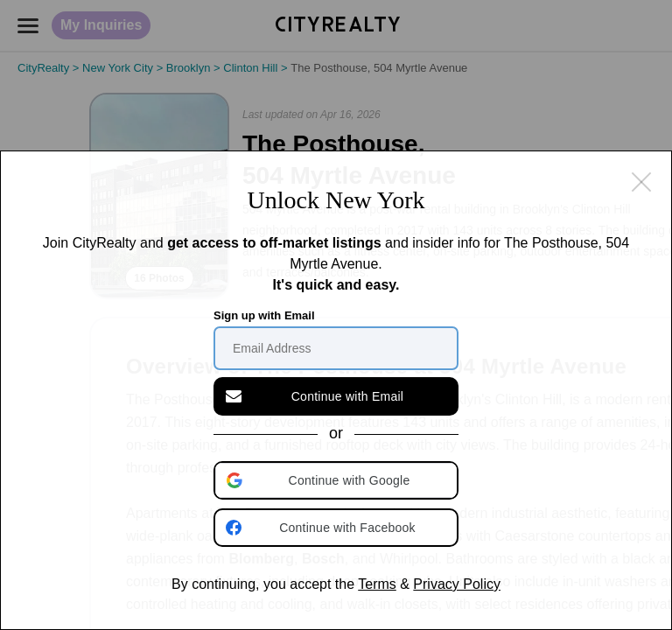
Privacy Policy (457, 584)
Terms (377, 584)
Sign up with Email (264, 315)
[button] (338, 480)
